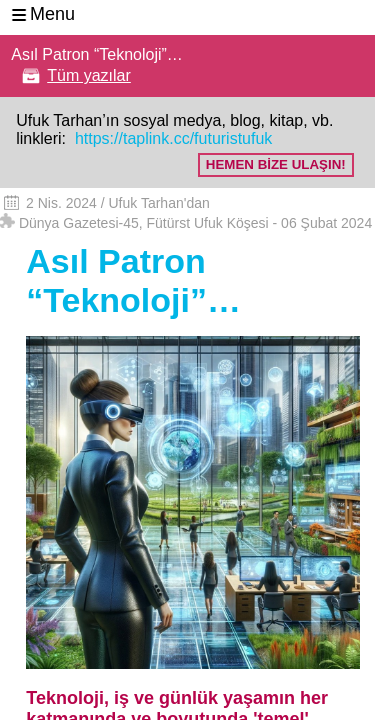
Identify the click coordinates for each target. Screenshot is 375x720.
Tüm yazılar (89, 75)
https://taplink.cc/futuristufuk (171, 138)
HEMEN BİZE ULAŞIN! (276, 164)
